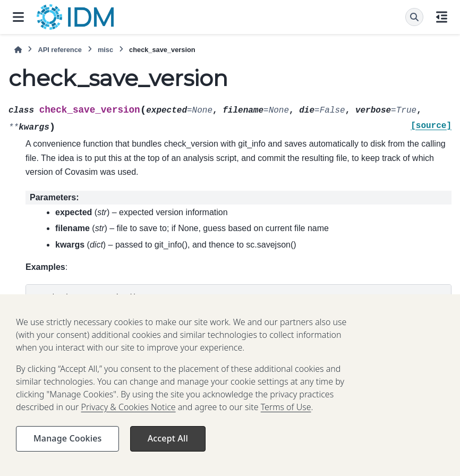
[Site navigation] (18, 17)
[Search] (414, 17)
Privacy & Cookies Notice (129, 415)
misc (105, 50)
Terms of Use (286, 415)
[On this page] (442, 17)
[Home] (18, 50)
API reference (60, 50)
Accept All (168, 447)
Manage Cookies (67, 447)
